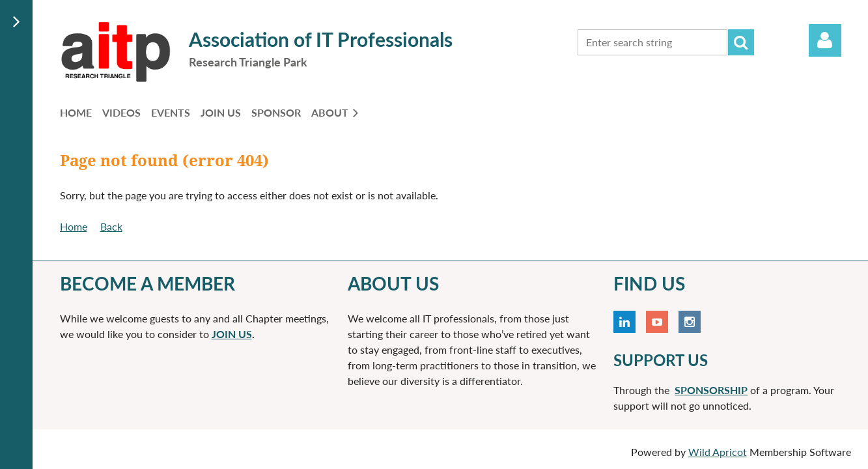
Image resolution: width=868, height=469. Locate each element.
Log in (825, 40)
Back (111, 226)
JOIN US (232, 334)
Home (74, 226)
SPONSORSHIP (711, 390)
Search (741, 42)
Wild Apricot (718, 452)
